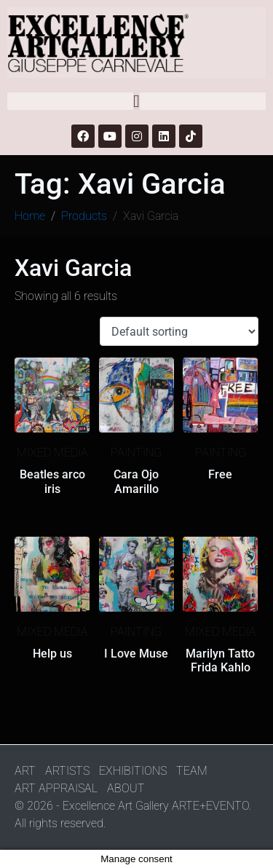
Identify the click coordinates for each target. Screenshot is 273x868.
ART (25, 771)
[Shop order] (179, 332)
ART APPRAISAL (56, 788)
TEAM (192, 771)
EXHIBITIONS (133, 771)
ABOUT (126, 788)
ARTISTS (67, 771)
